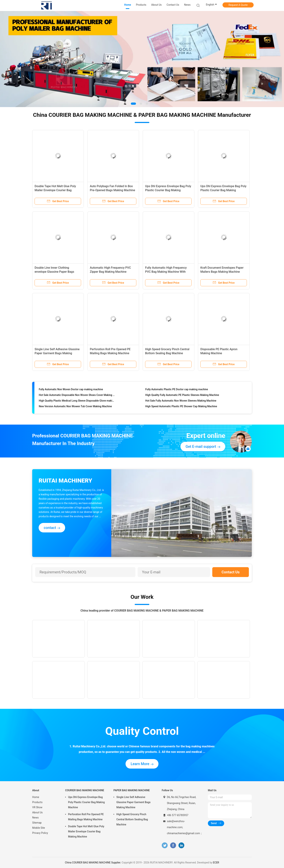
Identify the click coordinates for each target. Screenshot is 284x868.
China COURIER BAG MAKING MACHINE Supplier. (93, 863)
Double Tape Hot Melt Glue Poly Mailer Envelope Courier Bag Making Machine (55, 190)
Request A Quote (238, 5)
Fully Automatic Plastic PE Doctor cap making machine (177, 390)
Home (36, 797)
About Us (37, 812)
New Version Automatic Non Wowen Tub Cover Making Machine (75, 407)
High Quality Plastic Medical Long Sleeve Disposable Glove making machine (77, 402)
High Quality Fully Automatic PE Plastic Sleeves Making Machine (182, 396)
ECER (216, 863)
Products (37, 802)
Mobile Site (39, 828)
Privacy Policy (40, 833)
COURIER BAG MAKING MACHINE (85, 790)
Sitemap (37, 823)
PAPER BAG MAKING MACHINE (132, 790)
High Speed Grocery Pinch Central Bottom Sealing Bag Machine (132, 819)
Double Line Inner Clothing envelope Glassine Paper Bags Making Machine (54, 272)
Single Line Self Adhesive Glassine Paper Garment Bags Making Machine (57, 353)
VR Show (37, 807)
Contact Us (231, 572)
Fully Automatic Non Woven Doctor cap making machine (71, 390)
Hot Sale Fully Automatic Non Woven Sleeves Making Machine (181, 402)
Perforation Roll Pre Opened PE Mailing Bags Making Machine (86, 817)
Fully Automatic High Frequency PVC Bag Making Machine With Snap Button (166, 272)
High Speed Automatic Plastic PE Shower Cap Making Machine (181, 407)
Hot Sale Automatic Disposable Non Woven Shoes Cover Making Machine (77, 396)
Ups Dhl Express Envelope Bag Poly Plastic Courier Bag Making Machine (168, 190)
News (35, 818)
